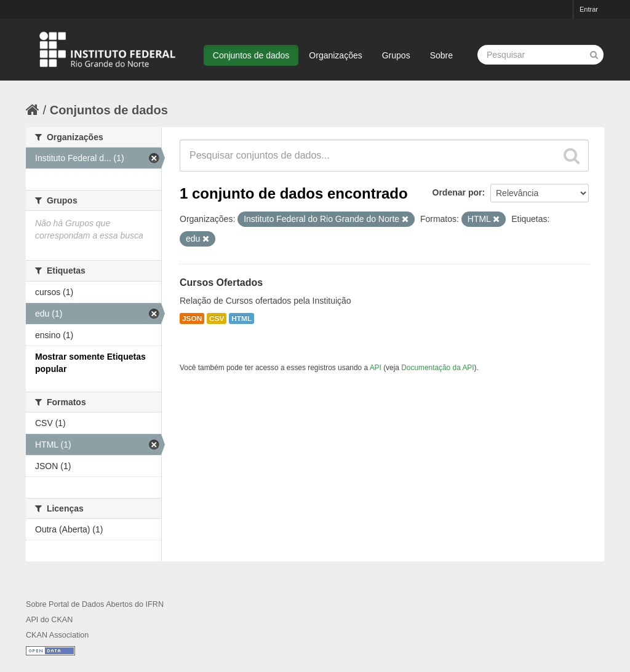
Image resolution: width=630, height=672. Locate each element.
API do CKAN (49, 620)
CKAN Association (57, 635)
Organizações (335, 55)
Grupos (396, 55)
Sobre (441, 55)
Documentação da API (437, 368)
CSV (217, 318)
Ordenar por (457, 192)
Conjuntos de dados (251, 55)
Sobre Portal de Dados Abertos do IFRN (95, 604)
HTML (241, 318)
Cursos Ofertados (221, 283)
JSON (192, 318)
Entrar (589, 9)
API (376, 368)
